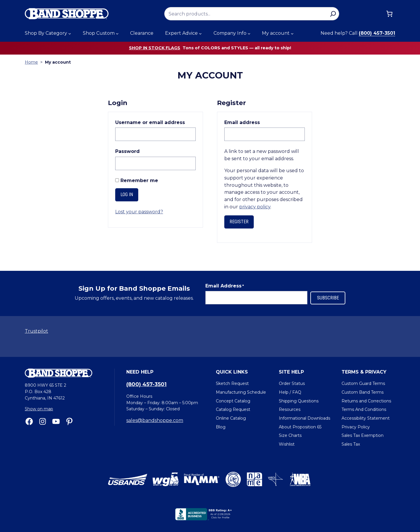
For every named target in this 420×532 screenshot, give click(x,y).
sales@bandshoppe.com (155, 420)
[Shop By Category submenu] (70, 34)
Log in (127, 195)
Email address (255, 122)
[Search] (333, 14)
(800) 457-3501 (377, 33)
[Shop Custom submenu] (117, 34)
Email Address (225, 286)
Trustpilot (36, 331)
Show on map (39, 409)
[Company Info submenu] (249, 34)
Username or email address (155, 122)
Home (31, 62)
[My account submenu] (292, 34)
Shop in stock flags (155, 48)
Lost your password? (139, 212)
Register (239, 222)
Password (141, 151)
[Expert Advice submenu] (200, 34)
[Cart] (389, 14)
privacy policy (255, 207)
